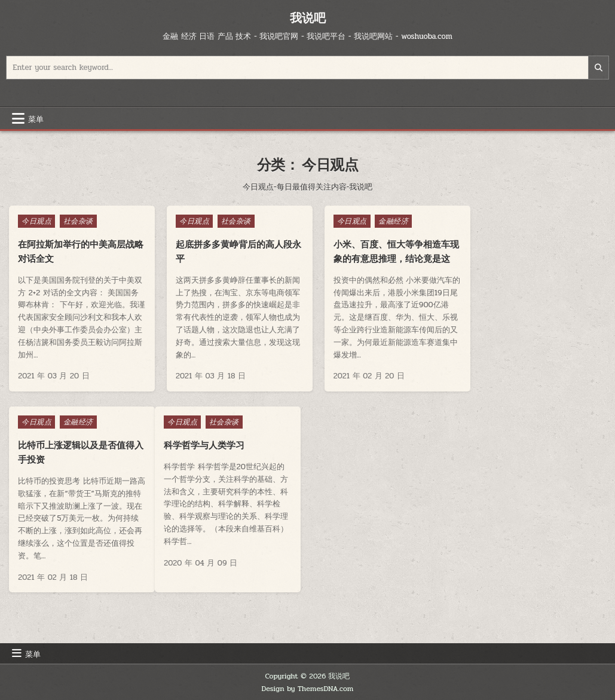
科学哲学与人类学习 (58, 459)
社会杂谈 (78, 221)
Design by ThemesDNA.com (308, 689)
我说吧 (308, 18)
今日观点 (36, 221)
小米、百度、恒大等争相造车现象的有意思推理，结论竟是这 (380, 259)
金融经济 (383, 221)
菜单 (36, 118)
